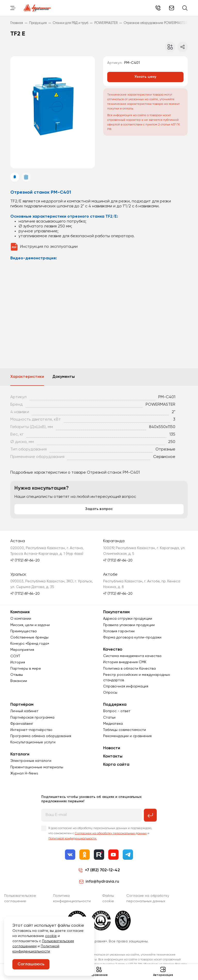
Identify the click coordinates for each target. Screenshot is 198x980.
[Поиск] (185, 8)
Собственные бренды (29, 637)
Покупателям (116, 612)
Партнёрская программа (32, 718)
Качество (113, 650)
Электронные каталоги (31, 761)
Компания (20, 612)
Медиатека (113, 724)
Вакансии (19, 681)
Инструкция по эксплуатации (49, 247)
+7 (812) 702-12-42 (102, 870)
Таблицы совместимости (125, 730)
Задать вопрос (99, 509)
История (18, 662)
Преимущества (23, 631)
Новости (112, 748)
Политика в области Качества (129, 669)
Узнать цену (146, 77)
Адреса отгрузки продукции (128, 619)
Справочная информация (126, 686)
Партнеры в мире (26, 669)
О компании (21, 619)
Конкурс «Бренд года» (30, 644)
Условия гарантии (119, 631)
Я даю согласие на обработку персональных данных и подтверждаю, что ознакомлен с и (100, 833)
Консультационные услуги (33, 742)
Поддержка (115, 705)
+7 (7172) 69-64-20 (158, 8)
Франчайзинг (22, 724)
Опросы (110, 693)
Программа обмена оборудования (41, 736)
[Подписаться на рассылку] (150, 815)
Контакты (113, 756)
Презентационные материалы (37, 767)
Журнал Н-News (24, 773)
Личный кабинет (24, 711)
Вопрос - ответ (117, 711)
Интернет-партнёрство (31, 730)
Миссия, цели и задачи (30, 625)
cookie (51, 936)
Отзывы (17, 675)
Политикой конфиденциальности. (73, 839)
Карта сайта (116, 765)
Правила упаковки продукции (129, 625)
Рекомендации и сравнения (127, 736)
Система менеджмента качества (132, 656)
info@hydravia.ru (99, 882)
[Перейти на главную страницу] (37, 8)
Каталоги (20, 754)
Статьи (109, 718)
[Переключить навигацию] (13, 8)
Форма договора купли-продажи (132, 637)
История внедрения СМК (125, 662)
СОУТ (15, 656)
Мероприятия (22, 650)
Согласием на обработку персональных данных (111, 833)
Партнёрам (22, 705)
